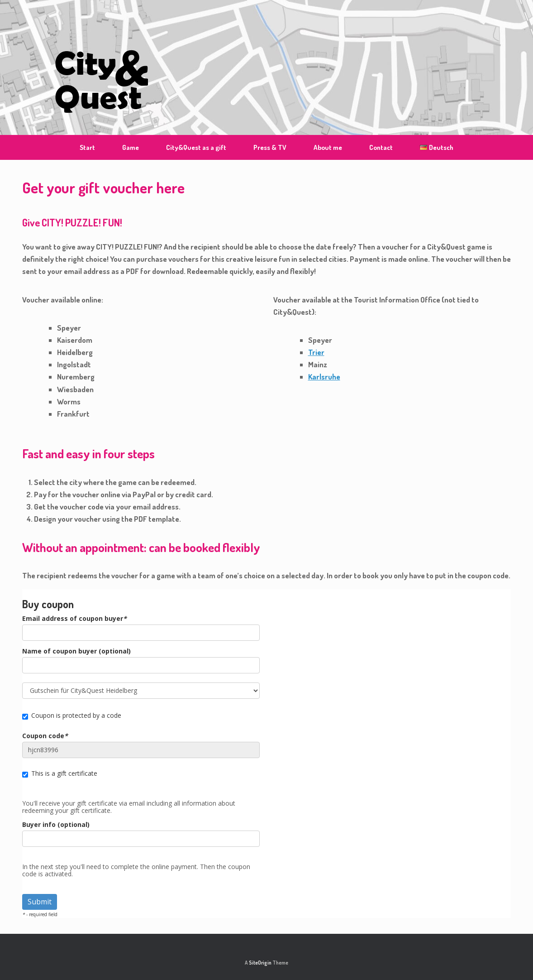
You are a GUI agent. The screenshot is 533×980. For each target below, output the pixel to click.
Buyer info (56, 825)
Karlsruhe (324, 377)
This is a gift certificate (60, 773)
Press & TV (270, 147)
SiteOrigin (260, 963)
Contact (381, 147)
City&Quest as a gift (196, 147)
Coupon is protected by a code (72, 716)
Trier (316, 352)
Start (87, 147)
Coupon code (45, 736)
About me (328, 147)
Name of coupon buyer (76, 651)
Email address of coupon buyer (74, 619)
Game (131, 147)
